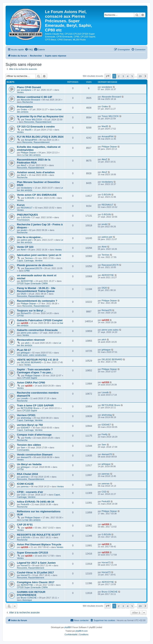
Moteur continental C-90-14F (35, 97)
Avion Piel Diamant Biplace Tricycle (39, 544)
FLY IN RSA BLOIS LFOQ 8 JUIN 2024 (40, 137)
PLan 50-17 (24, 350)
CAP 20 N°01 (25, 525)
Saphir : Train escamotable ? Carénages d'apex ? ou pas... (35, 371)
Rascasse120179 (33, 268)
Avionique (27, 600)
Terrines (29, 258)
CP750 (20, 316)
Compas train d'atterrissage (34, 435)
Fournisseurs (23, 220)
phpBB (67, 627)
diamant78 (26, 457)
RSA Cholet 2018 (27, 474)
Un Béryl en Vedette (29, 464)
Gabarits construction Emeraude (37, 330)
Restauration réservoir (31, 340)
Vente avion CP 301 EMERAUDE (37, 195)
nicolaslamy (26, 188)
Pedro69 (25, 504)
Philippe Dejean (28, 153)
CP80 (27, 271)
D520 (23, 294)
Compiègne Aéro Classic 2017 (36, 582)
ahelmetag (26, 418)
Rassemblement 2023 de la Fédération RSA (34, 161)
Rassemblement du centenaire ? (37, 301)
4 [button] (128, 76)
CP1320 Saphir (30, 378)
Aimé (23, 250)
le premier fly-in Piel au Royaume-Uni (40, 116)
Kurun (21, 205)
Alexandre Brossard (30, 100)
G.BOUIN (29, 198)
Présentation (25, 107)
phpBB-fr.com (82, 631)
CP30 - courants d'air (30, 492)
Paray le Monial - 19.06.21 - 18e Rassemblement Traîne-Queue (36, 290)
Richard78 (26, 313)
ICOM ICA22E (25, 484)
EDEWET (25, 428)
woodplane (26, 90)
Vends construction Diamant (35, 455)
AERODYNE (27, 281)
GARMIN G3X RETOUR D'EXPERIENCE (31, 593)
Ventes (20, 92)
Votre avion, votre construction (32, 355)
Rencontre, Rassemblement (38, 122)
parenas (25, 477)
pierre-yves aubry (29, 333)
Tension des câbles (29, 445)
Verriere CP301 (26, 415)
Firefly (28, 438)
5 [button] (132, 76)
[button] (108, 76)
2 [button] (119, 76)
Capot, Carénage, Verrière (30, 261)
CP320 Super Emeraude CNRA (32, 283)
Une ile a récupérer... (30, 237)
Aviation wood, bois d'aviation (36, 172)
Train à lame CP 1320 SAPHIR (35, 405)
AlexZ (24, 165)
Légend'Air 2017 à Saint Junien (36, 563)
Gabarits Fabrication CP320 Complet (40, 320)
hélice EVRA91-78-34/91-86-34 (36, 502)
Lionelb (24, 398)
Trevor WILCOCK (33, 120)
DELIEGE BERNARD (31, 362)
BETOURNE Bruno (30, 408)
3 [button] (123, 76)
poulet (24, 230)
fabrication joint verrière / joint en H (39, 255)
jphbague (25, 353)
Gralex (24, 109)
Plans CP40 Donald (29, 87)
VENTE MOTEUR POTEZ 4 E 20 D (38, 360)
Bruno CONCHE (29, 598)
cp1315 (24, 323)
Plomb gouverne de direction (35, 265)
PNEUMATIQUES (27, 215)
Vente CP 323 (25, 247)
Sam (23, 447)
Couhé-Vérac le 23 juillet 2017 (35, 572)
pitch (27, 343)
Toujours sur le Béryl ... (31, 311)
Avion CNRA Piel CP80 (31, 383)
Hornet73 (25, 565)
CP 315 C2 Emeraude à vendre (36, 127)
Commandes (23, 450)
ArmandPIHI (31, 140)
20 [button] (140, 76)
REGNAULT (27, 208)
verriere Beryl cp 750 (30, 425)
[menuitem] (29, 50)
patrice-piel (26, 240)
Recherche (28, 102)
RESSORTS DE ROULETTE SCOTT (39, 535)
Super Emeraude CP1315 (32, 553)
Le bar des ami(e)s (31, 155)
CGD (23, 495)
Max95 (28, 130)
